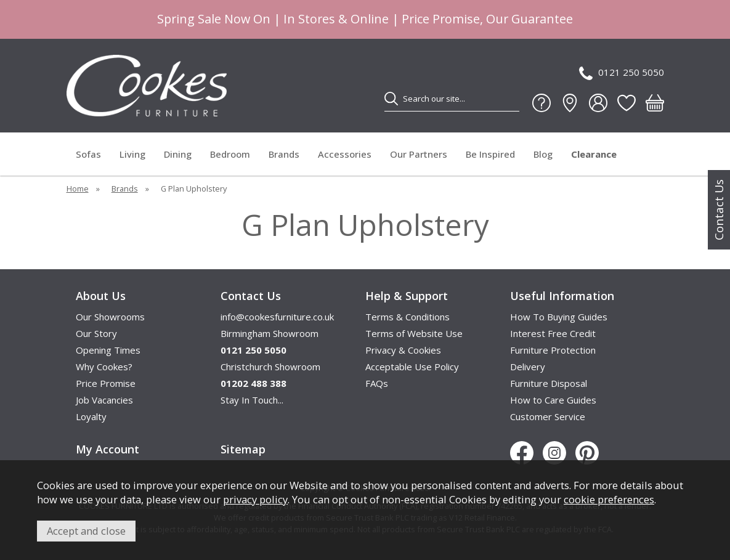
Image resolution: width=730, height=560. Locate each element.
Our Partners (419, 154)
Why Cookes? (104, 367)
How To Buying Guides (559, 317)
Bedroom (230, 154)
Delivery (528, 367)
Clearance (594, 154)
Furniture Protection (553, 350)
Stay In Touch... (252, 400)
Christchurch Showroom (270, 367)
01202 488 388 (253, 383)
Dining (178, 154)
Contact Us (719, 210)
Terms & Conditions (408, 317)
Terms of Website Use (414, 333)
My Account (107, 449)
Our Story (96, 333)
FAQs (377, 383)
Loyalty (91, 416)
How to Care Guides (553, 400)
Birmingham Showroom (270, 333)
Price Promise (106, 383)
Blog (543, 154)
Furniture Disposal (549, 383)
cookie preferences (609, 499)
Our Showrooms (110, 317)
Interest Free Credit (553, 333)
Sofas (88, 154)
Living (132, 154)
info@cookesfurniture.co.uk (277, 317)
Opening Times (108, 350)
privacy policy (255, 499)
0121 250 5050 (622, 73)
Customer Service (548, 416)
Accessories (345, 154)
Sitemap (243, 449)
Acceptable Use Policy (412, 367)
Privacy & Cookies (403, 350)
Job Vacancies (104, 400)
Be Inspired (490, 154)
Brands (284, 154)
